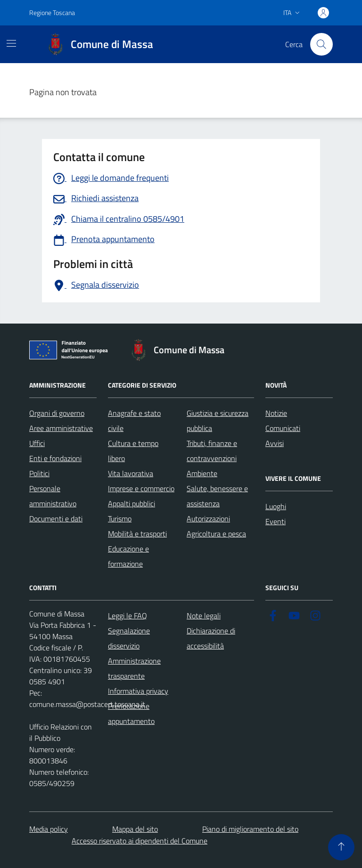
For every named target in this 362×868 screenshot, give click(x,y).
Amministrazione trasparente (134, 668)
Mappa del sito (135, 829)
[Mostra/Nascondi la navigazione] (11, 43)
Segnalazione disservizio (129, 638)
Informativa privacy (138, 691)
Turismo (120, 519)
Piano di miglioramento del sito (250, 829)
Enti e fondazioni (55, 458)
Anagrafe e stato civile (134, 421)
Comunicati (283, 428)
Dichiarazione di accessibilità (211, 638)
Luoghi (276, 506)
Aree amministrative (61, 428)
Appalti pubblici (132, 503)
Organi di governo (57, 413)
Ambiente (202, 473)
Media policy (49, 829)
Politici (39, 473)
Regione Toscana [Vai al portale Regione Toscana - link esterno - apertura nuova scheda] (52, 12)
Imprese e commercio (141, 488)
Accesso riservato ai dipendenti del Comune (140, 841)
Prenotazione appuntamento (131, 714)
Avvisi (275, 443)
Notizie (276, 413)
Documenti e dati (56, 519)
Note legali (204, 616)
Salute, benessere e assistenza (217, 496)
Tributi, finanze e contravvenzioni (212, 451)
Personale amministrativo (53, 496)
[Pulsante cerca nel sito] (321, 44)
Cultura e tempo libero (133, 451)
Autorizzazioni (208, 519)
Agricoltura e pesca (216, 534)
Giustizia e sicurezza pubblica (218, 421)
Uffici (37, 443)
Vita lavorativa (131, 473)
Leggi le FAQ (128, 616)
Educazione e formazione (128, 556)
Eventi (276, 521)
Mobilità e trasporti (137, 534)
